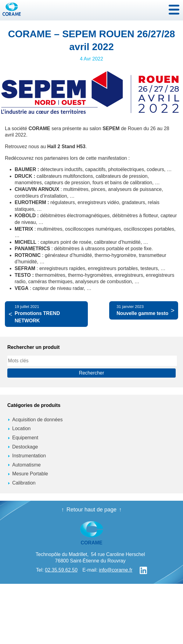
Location (22, 428)
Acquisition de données (37, 420)
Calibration (24, 483)
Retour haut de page (91, 510)
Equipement (25, 438)
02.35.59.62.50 (61, 570)
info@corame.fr (116, 570)
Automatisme (26, 465)
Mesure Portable (30, 474)
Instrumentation (29, 456)
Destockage (25, 447)
